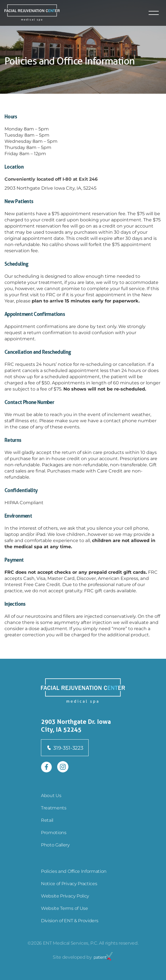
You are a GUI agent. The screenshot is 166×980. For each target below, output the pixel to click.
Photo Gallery (55, 845)
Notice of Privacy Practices (69, 883)
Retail (47, 820)
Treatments (54, 808)
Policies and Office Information (74, 871)
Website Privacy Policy (65, 896)
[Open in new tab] (47, 767)
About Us (51, 795)
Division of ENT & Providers (70, 920)
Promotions (54, 832)
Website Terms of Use (64, 908)
